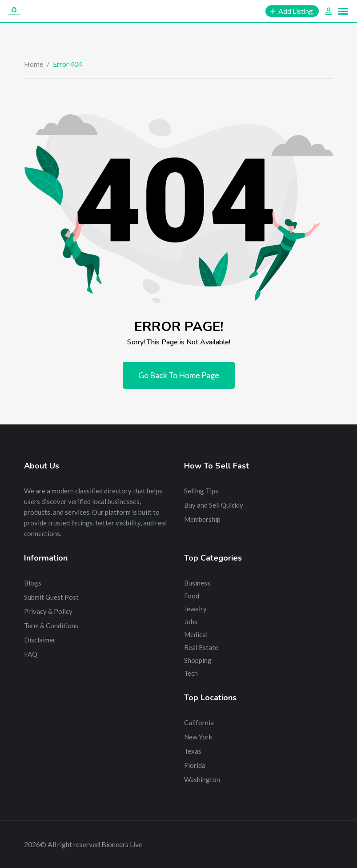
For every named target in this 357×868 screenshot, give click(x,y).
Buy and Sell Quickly (214, 505)
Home (34, 64)
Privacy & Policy (48, 611)
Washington (202, 779)
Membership (202, 519)
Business (197, 583)
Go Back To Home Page (179, 375)
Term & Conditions (51, 626)
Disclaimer (40, 640)
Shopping (198, 660)
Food (192, 596)
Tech (191, 673)
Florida (195, 765)
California (199, 723)
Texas (193, 751)
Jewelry (195, 609)
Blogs (33, 583)
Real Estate (201, 647)
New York (198, 737)
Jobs (191, 622)
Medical (196, 634)
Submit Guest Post (51, 597)
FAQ (31, 654)
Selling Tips (201, 491)
